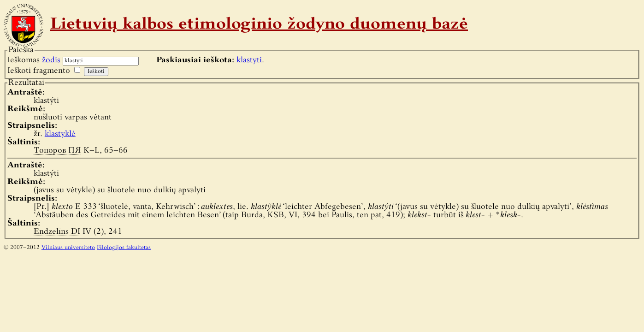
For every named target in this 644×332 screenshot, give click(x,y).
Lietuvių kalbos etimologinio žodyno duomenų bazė (259, 25)
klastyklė (60, 134)
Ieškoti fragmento (39, 71)
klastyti (249, 60)
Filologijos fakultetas (124, 248)
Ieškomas (34, 60)
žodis (51, 60)
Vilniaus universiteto (68, 248)
